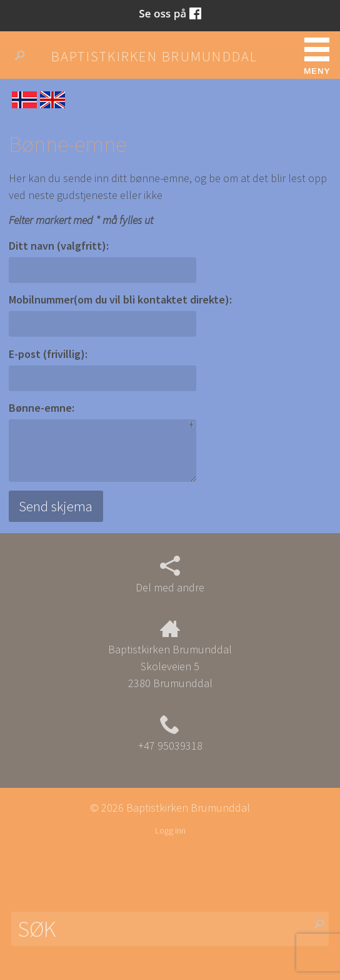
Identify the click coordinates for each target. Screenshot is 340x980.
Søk (25, 56)
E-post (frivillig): (48, 354)
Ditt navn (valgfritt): (59, 246)
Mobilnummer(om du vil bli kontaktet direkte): (120, 299)
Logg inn (170, 830)
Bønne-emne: (42, 408)
